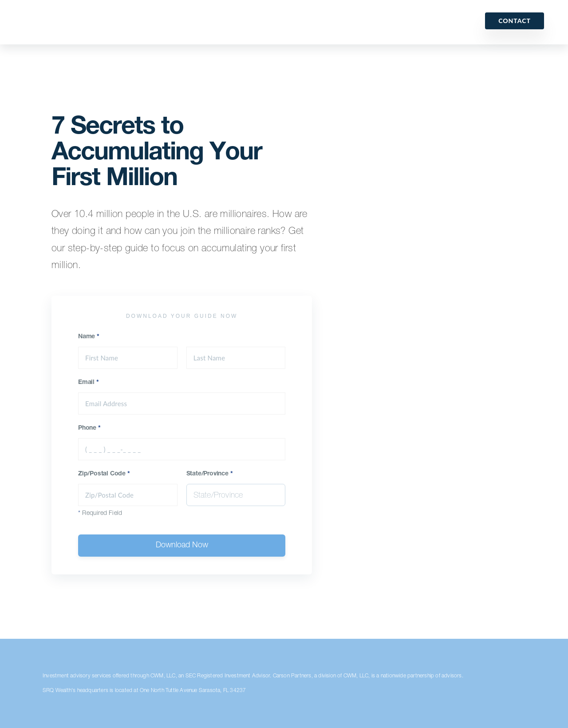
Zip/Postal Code (104, 474)
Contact (515, 21)
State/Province (210, 474)
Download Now (182, 546)
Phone (89, 428)
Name (89, 337)
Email (89, 383)
